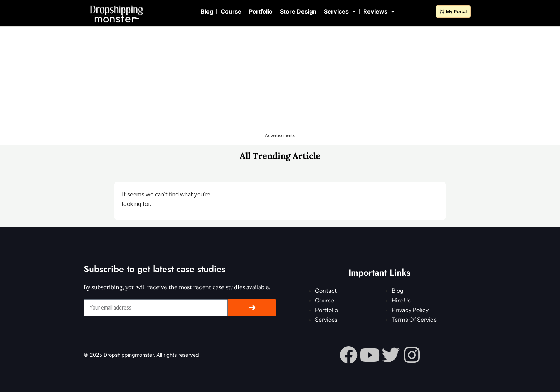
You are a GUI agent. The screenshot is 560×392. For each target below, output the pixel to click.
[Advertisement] (280, 82)
